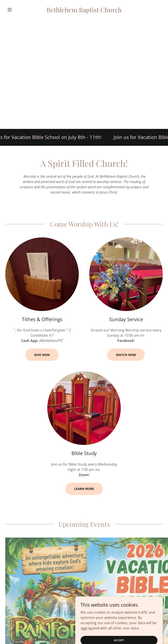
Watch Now (126, 355)
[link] (84, 11)
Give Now (42, 355)
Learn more (84, 489)
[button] (17, 10)
